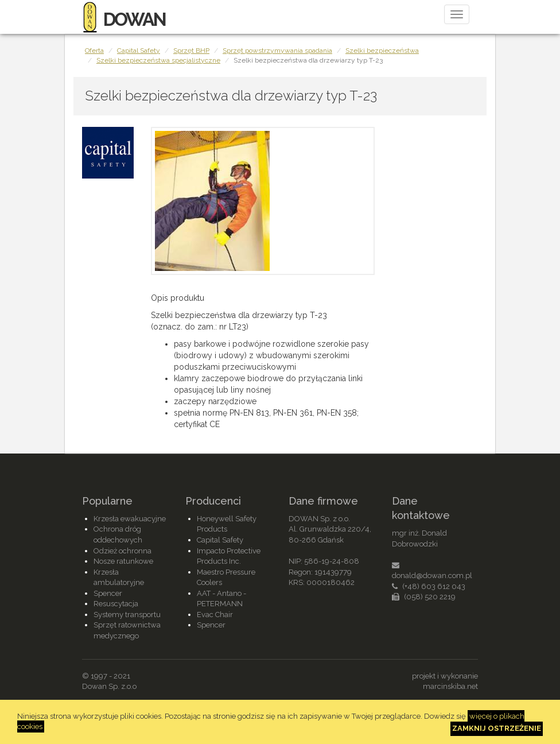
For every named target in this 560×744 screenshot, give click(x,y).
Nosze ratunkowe (123, 561)
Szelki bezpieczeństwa (382, 51)
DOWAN (124, 19)
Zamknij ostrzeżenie (497, 728)
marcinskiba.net (450, 686)
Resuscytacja (116, 604)
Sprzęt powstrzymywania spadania (277, 51)
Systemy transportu (127, 615)
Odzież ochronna (122, 551)
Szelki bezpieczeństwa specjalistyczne (158, 60)
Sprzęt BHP (191, 51)
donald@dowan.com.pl (432, 576)
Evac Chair (215, 615)
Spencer (108, 593)
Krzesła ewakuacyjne (130, 519)
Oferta (94, 51)
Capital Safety (139, 51)
